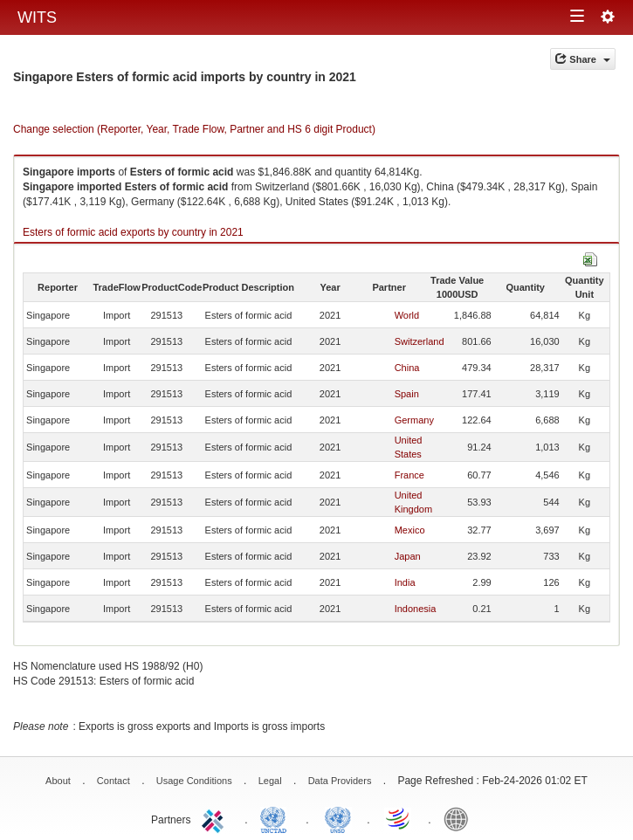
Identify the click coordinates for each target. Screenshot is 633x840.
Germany (414, 420)
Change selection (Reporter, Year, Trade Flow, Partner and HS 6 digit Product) (194, 129)
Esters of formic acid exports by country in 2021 (133, 232)
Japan (408, 556)
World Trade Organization (399, 818)
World (407, 315)
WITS (37, 17)
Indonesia (416, 609)
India (405, 582)
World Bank (460, 818)
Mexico (410, 530)
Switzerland (420, 341)
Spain (407, 394)
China (407, 368)
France (409, 475)
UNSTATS (338, 818)
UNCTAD (277, 818)
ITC (216, 818)
